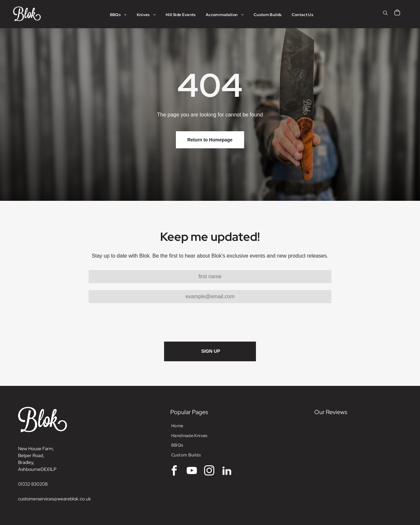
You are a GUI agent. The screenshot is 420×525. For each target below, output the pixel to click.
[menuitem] (118, 15)
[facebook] (174, 472)
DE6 (45, 469)
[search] (385, 14)
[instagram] (209, 472)
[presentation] (138, 322)
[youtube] (192, 472)
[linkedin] (227, 472)
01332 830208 (33, 484)
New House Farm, (36, 449)
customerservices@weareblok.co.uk (54, 499)
